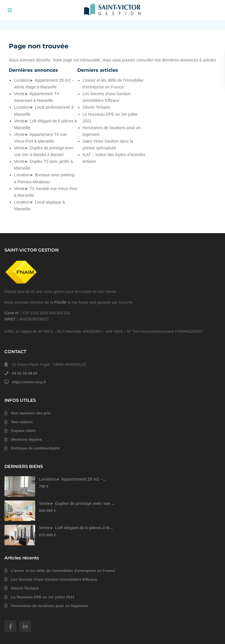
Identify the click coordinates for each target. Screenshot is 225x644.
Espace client (23, 431)
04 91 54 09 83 (25, 373)
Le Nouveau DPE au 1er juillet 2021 (43, 597)
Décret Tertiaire (97, 107)
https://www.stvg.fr (29, 382)
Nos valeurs (22, 422)
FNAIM (60, 302)
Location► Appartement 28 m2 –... (73, 479)
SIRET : (12, 319)
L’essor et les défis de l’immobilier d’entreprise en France (63, 571)
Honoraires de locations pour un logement (49, 606)
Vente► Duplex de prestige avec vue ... (77, 503)
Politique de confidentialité (35, 448)
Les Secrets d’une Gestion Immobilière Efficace (54, 579)
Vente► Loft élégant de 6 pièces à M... (76, 528)
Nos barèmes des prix (31, 413)
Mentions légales (27, 439)
